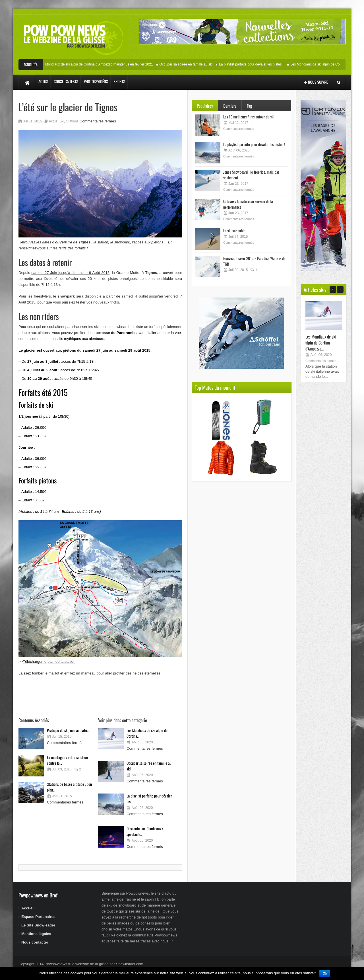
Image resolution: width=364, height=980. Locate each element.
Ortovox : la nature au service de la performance (248, 204)
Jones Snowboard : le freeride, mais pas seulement (251, 175)
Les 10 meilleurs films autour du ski (249, 117)
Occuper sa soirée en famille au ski (190, 64)
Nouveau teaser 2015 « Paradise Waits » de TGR (254, 261)
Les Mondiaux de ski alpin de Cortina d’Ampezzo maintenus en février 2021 (100, 64)
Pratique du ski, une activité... (68, 730)
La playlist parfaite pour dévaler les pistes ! (256, 64)
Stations (72, 121)
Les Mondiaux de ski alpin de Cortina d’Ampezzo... (321, 343)
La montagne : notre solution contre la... (67, 760)
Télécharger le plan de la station (49, 662)
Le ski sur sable (234, 230)
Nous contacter (35, 942)
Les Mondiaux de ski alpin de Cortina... (147, 733)
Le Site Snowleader (38, 925)
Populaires (205, 106)
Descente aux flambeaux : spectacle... (145, 831)
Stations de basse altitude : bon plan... (69, 787)
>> (21, 662)
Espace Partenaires (38, 917)
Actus (53, 121)
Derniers (230, 106)
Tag (249, 106)
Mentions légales (36, 934)
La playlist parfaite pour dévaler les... (149, 798)
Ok (325, 973)
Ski (62, 121)
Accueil (28, 908)
